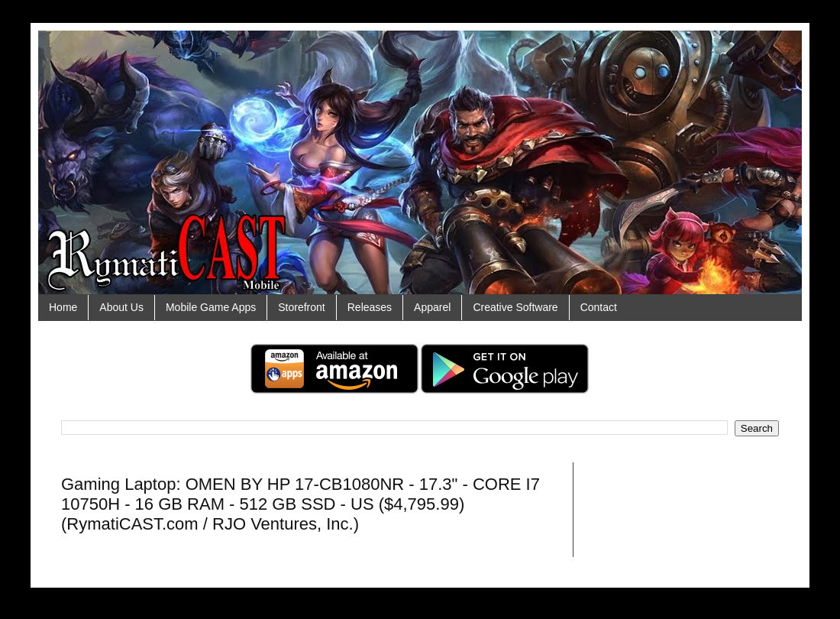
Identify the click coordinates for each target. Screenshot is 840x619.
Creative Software (515, 307)
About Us (121, 307)
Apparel (432, 307)
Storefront (301, 307)
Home (63, 307)
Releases (370, 307)
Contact (599, 307)
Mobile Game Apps (211, 307)
